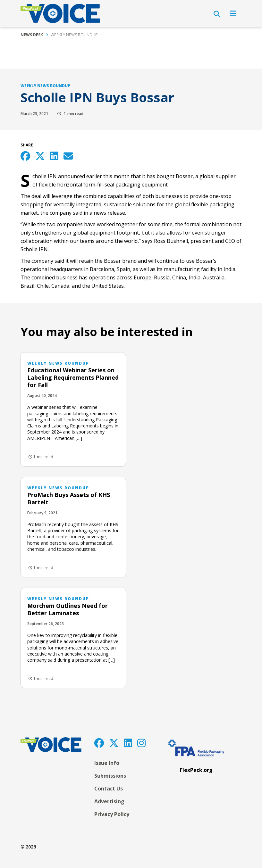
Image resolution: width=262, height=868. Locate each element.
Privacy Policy (112, 814)
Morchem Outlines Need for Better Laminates (68, 609)
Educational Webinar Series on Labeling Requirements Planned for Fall (73, 377)
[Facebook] (99, 743)
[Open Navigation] (233, 13)
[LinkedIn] (128, 743)
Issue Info (107, 763)
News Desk (32, 35)
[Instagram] (141, 743)
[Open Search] (217, 14)
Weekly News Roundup (74, 35)
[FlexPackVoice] (60, 13)
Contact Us (109, 789)
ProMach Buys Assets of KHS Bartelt (69, 498)
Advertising (109, 801)
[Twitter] (114, 743)
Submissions (110, 776)
